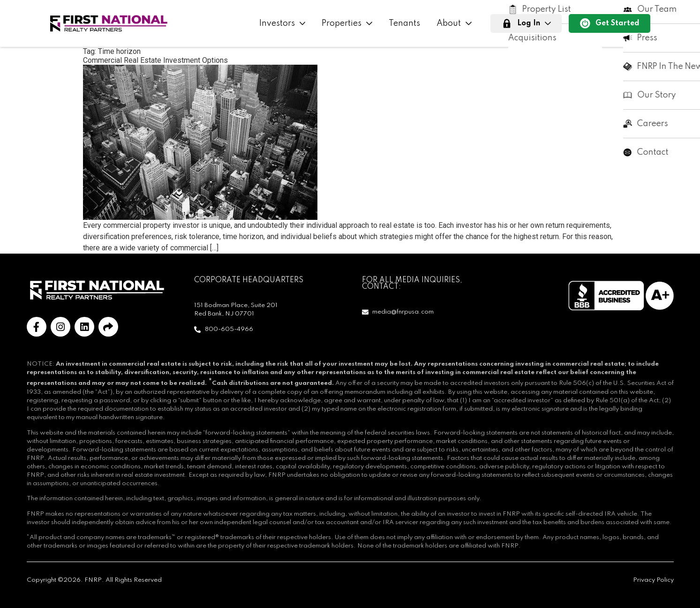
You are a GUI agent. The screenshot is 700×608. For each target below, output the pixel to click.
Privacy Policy (653, 580)
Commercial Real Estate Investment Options (155, 60)
